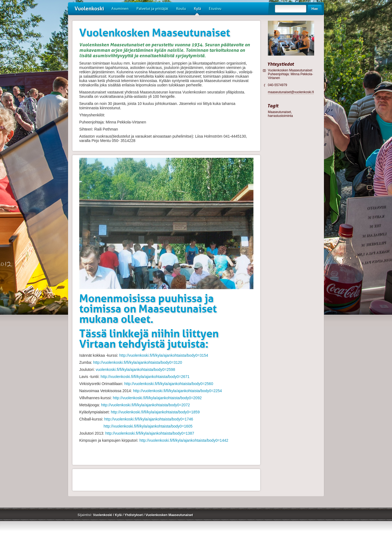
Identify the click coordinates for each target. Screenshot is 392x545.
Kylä (197, 11)
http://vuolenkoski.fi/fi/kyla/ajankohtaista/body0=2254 (177, 391)
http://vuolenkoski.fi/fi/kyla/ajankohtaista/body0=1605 (148, 426)
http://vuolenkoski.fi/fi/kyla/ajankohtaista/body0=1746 (149, 419)
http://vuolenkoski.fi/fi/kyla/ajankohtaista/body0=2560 (169, 384)
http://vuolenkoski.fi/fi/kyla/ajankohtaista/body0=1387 (150, 433)
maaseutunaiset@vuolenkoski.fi (291, 92)
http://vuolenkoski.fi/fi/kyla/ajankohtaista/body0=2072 (145, 405)
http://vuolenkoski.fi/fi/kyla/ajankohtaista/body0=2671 (145, 377)
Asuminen (120, 9)
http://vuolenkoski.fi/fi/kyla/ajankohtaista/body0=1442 (184, 440)
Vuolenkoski (89, 9)
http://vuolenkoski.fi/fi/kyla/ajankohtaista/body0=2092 (157, 398)
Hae (315, 9)
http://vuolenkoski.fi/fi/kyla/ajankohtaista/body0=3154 (164, 355)
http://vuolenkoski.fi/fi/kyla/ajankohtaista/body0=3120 (137, 362)
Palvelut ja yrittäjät (152, 9)
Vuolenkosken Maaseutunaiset (169, 515)
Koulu (181, 9)
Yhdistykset (134, 515)
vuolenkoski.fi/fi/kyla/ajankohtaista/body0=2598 (135, 370)
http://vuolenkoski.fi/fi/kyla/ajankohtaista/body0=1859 (155, 412)
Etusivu (215, 9)
